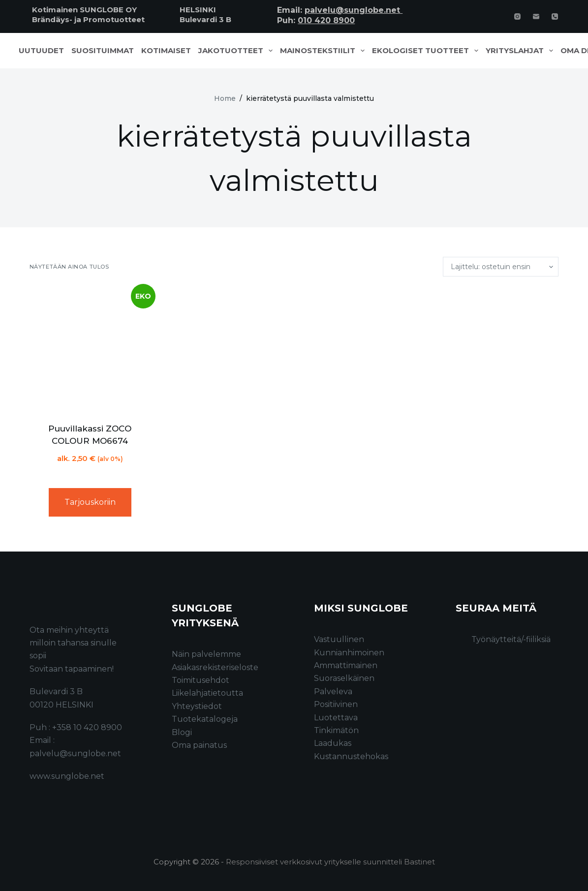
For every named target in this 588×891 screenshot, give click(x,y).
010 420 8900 (326, 20)
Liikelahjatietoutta (207, 693)
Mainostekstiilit (324, 51)
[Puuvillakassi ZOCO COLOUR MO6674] (90, 349)
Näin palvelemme (206, 654)
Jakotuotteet (237, 51)
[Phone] (555, 16)
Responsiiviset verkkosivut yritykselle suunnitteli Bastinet (330, 862)
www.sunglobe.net (67, 776)
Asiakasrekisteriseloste (215, 667)
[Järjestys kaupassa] (501, 267)
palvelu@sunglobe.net (354, 10)
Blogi (182, 732)
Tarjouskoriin (90, 502)
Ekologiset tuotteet (427, 51)
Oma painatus (199, 745)
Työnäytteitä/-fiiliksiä (511, 639)
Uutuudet (41, 51)
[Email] (536, 16)
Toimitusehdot (201, 680)
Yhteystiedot (197, 706)
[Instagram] (517, 16)
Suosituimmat (103, 51)
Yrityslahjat (521, 51)
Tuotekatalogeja (205, 719)
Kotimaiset (166, 51)
